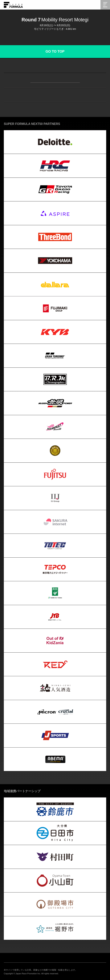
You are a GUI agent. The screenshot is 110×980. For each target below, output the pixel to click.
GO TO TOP (55, 51)
